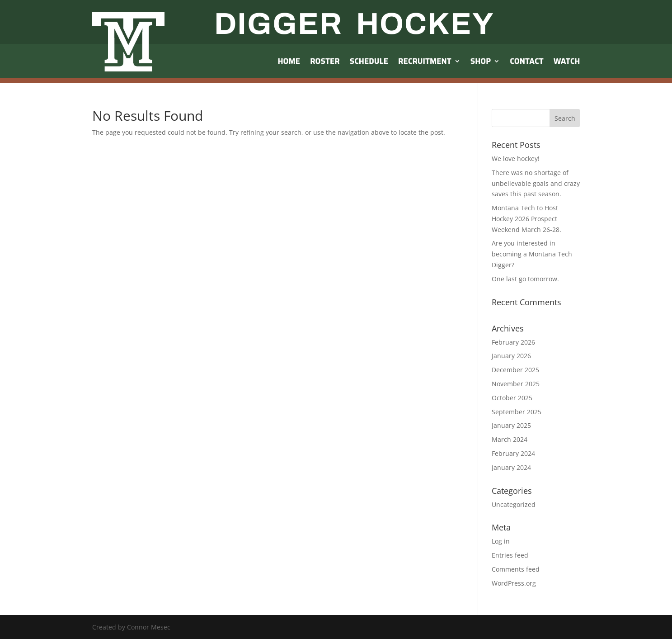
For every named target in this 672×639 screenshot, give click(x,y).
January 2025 (511, 425)
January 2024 (511, 467)
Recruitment (425, 61)
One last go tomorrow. (525, 279)
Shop (481, 61)
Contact (526, 61)
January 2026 (511, 356)
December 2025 (515, 370)
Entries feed (510, 555)
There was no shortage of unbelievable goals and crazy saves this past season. (536, 183)
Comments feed (516, 569)
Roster (325, 61)
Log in (501, 541)
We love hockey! (516, 159)
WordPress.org (514, 583)
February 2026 (513, 342)
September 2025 (517, 412)
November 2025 (516, 384)
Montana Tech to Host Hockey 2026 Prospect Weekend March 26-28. (526, 219)
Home (289, 61)
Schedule (369, 61)
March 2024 (510, 439)
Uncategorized (514, 504)
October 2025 (512, 398)
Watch (567, 61)
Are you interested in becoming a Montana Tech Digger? (532, 254)
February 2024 (513, 453)
